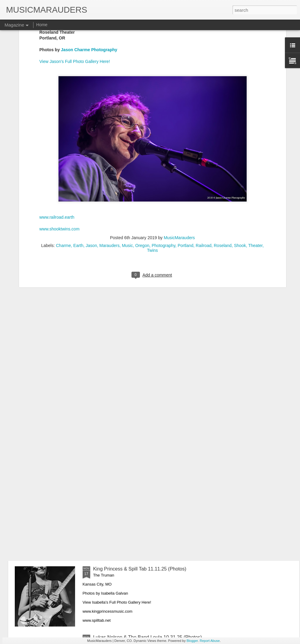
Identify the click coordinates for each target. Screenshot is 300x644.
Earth (78, 152)
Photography (163, 152)
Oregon (142, 152)
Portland (185, 152)
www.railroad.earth (57, 123)
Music (127, 152)
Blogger (192, 641)
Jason (91, 152)
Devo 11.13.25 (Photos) (119, 500)
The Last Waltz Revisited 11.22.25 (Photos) (140, 364)
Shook (240, 152)
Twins (153, 157)
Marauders (109, 152)
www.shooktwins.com (60, 135)
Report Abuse (210, 641)
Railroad (204, 152)
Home (42, 25)
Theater (255, 152)
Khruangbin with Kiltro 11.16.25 (127, 432)
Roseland (223, 152)
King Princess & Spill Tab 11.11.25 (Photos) (140, 569)
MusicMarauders (179, 144)
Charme (64, 152)
